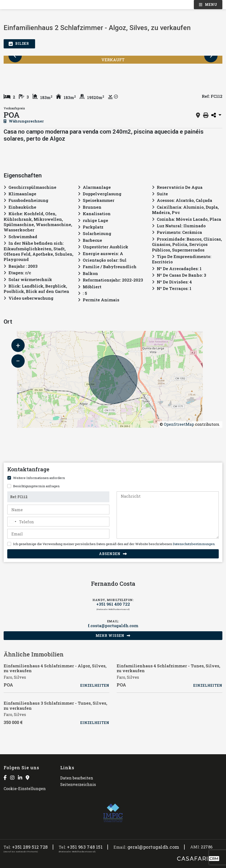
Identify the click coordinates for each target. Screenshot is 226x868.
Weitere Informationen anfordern (39, 478)
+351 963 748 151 (85, 847)
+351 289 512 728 (30, 847)
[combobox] (13, 522)
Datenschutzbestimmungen (194, 544)
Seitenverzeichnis (78, 784)
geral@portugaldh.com (153, 847)
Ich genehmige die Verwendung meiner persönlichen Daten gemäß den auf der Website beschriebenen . (114, 544)
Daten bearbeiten (77, 778)
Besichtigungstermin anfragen (36, 486)
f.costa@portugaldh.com (113, 626)
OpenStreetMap (179, 424)
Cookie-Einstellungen (25, 788)
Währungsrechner (24, 121)
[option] (25, 74)
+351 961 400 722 (113, 604)
